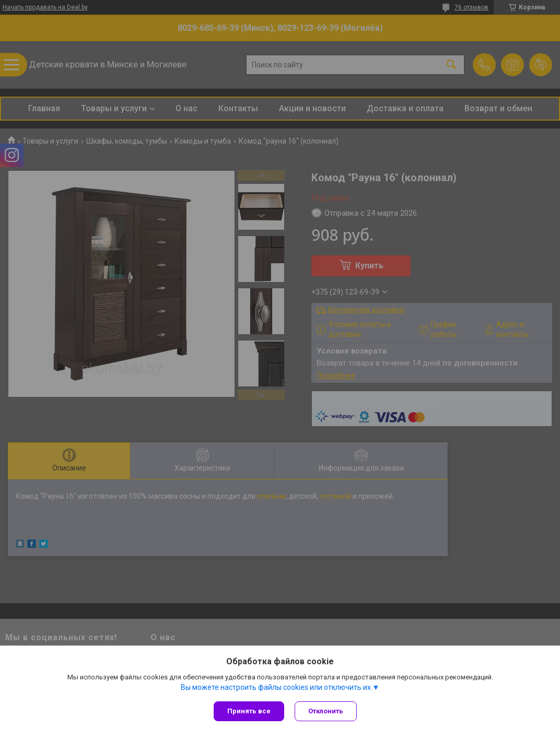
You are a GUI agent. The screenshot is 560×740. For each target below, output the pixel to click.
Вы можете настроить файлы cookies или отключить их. (277, 687)
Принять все (249, 711)
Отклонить (326, 711)
